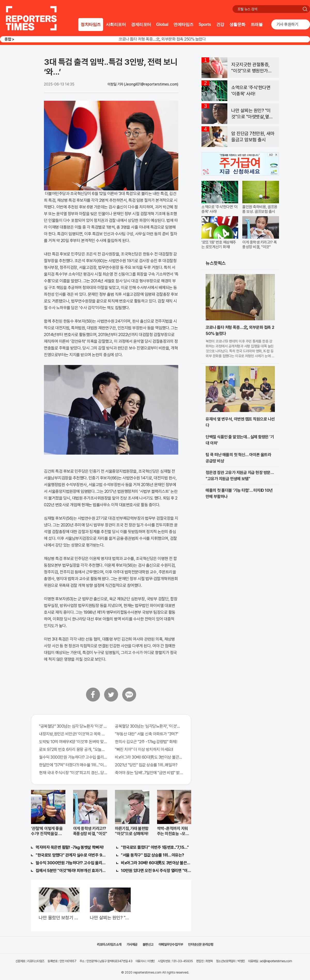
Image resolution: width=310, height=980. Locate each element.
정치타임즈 (91, 24)
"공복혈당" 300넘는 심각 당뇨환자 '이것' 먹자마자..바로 (73, 726)
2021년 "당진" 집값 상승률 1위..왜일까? (146, 765)
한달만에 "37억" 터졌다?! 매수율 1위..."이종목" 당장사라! (73, 765)
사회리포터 (116, 24)
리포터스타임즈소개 (109, 944)
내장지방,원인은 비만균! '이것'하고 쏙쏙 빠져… (73, 734)
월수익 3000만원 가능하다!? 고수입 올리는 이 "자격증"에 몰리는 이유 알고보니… (73, 757)
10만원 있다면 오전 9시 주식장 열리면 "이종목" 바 (156, 871)
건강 (220, 24)
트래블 (257, 24)
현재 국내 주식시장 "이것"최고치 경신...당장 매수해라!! (73, 773)
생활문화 (237, 24)
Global (162, 24)
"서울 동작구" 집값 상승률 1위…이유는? (153, 855)
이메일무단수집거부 (171, 944)
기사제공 (132, 944)
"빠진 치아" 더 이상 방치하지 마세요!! (144, 749)
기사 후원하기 (287, 24)
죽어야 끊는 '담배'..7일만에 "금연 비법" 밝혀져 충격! (149, 773)
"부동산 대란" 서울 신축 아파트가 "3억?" (147, 734)
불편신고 (148, 944)
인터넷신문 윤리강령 (201, 944)
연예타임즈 (183, 24)
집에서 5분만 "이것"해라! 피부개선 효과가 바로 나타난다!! (71, 871)
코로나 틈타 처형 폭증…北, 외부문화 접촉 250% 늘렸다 (162, 39)
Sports (205, 24)
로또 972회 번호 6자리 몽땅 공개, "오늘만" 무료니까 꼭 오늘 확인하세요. (73, 749)
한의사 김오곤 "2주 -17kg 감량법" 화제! (146, 742)
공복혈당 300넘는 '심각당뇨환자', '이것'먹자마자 (149, 726)
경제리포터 (141, 24)
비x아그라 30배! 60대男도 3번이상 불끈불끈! (149, 757)
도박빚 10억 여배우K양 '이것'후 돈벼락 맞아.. (73, 742)
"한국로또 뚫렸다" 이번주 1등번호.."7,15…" (155, 847)
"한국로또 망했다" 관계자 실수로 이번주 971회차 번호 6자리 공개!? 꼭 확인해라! (71, 855)
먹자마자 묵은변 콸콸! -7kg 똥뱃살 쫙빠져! (70, 847)
